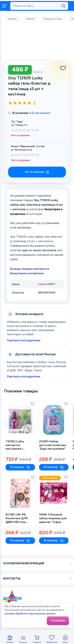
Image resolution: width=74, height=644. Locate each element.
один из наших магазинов (39, 250)
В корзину (20, 467)
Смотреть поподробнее (24, 340)
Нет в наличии (37, 172)
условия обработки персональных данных (30, 614)
